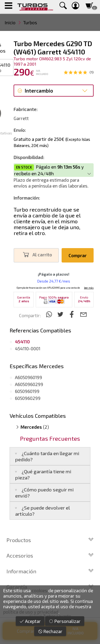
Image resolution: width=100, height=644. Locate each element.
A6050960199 (29, 377)
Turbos (30, 22)
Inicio (10, 22)
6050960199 (27, 391)
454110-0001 (28, 348)
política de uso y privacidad (31, 612)
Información (50, 571)
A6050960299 (29, 384)
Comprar (78, 255)
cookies (39, 590)
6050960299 (28, 398)
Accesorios (50, 555)
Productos (50, 540)
